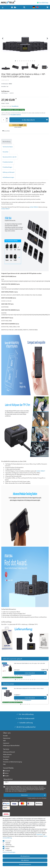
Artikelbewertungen (8, 177)
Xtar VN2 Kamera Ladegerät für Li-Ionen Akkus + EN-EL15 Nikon (29, 689)
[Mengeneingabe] (3, 120)
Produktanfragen (7, 167)
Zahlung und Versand (8, 172)
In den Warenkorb (35, 120)
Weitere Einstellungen (9, 852)
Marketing (8, 845)
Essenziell (8, 841)
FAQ (4, 764)
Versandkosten (15, 106)
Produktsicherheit (8, 162)
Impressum (40, 834)
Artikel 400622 (34, 207)
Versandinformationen (16, 115)
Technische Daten (8, 147)
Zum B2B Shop (43, 3)
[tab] (25, 142)
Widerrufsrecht (7, 754)
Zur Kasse (6, 759)
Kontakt (5, 736)
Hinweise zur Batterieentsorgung (12, 762)
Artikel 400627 (6, 209)
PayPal (7, 848)
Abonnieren (33, 795)
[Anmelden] (12, 7)
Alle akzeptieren (25, 856)
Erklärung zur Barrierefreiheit (11, 745)
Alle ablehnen (25, 860)
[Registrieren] (15, 7)
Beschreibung (7, 142)
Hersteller (6, 152)
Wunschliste (6, 131)
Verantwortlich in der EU (10, 157)
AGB (4, 741)
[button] (29, 126)
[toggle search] (24, 7)
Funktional (9, 850)
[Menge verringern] (7, 121)
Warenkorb (6, 757)
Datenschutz (7, 738)
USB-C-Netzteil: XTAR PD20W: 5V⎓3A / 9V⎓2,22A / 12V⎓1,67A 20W (29, 663)
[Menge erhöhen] (7, 119)
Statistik (8, 843)
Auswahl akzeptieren (25, 864)
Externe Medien (10, 846)
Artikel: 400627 (41, 471)
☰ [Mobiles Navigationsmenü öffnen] (3, 7)
